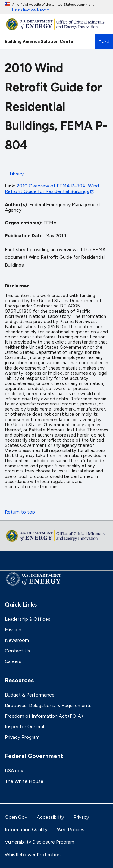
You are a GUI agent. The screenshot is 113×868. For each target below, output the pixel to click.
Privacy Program (22, 737)
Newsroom (17, 640)
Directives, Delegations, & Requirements (48, 705)
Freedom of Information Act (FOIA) (44, 716)
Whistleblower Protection (33, 855)
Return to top (20, 512)
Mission (13, 630)
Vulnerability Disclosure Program (39, 842)
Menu (104, 41)
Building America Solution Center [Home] (40, 41)
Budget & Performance (30, 695)
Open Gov (16, 817)
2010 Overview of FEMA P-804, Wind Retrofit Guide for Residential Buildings (52, 189)
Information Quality (26, 830)
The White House (24, 781)
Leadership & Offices (28, 619)
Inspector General (24, 727)
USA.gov (14, 771)
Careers (13, 661)
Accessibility (50, 817)
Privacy (81, 817)
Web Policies (71, 830)
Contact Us (17, 651)
